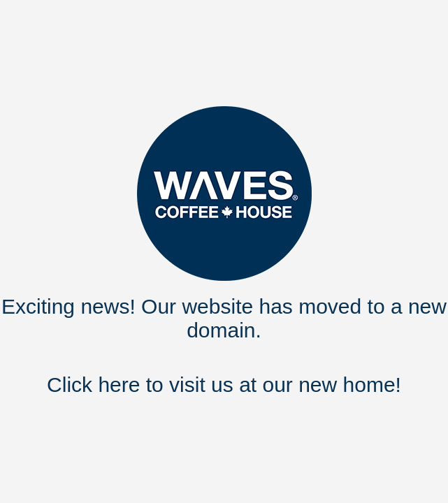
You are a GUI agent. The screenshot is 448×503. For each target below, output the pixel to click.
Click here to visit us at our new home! (224, 385)
